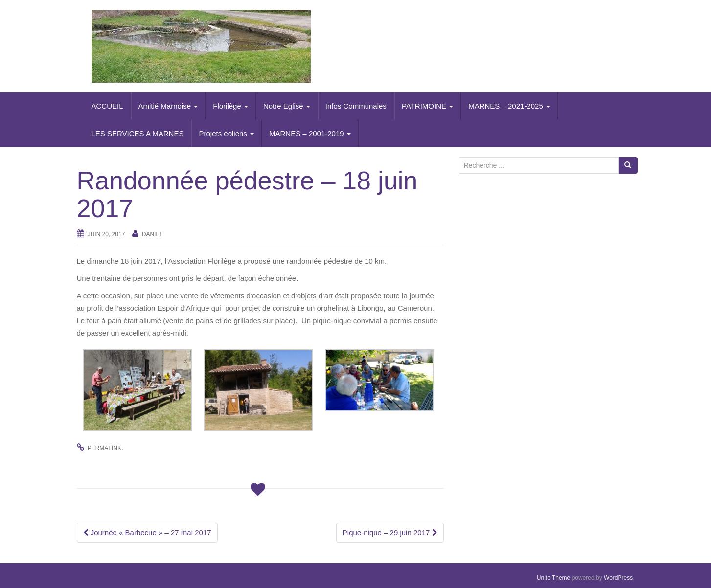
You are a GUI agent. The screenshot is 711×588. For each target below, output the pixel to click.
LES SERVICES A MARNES (138, 133)
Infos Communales (356, 106)
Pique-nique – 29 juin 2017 (390, 532)
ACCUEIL (107, 106)
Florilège (230, 106)
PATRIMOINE (427, 106)
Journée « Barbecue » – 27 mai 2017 (147, 532)
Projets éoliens (226, 133)
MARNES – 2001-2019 (310, 133)
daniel (152, 234)
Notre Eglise (287, 106)
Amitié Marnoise (168, 106)
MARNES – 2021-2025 (509, 106)
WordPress (618, 578)
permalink (104, 448)
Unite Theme (553, 578)
